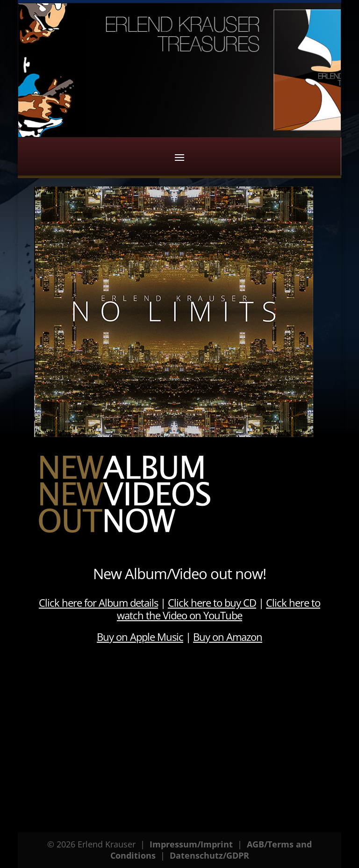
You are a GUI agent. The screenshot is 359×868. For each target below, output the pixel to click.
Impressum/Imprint (191, 844)
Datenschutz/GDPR (209, 855)
